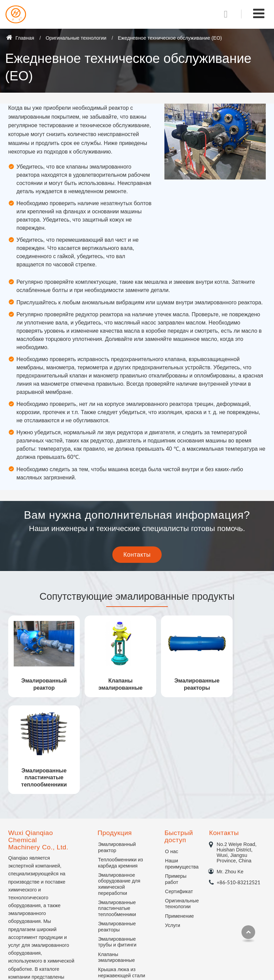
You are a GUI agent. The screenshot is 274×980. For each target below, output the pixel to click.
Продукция (115, 735)
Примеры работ (176, 781)
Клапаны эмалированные (104, 676)
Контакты (224, 735)
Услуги (173, 827)
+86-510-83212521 (238, 785)
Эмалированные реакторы (170, 676)
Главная (20, 38)
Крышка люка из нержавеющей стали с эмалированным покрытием (122, 881)
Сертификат (179, 794)
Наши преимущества (179, 766)
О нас (172, 754)
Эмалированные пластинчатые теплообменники (235, 680)
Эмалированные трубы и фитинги (117, 844)
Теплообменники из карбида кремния (120, 765)
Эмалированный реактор (39, 676)
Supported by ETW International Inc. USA (137, 968)
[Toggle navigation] (259, 14)
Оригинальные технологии (76, 38)
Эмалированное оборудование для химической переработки (119, 786)
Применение (179, 818)
